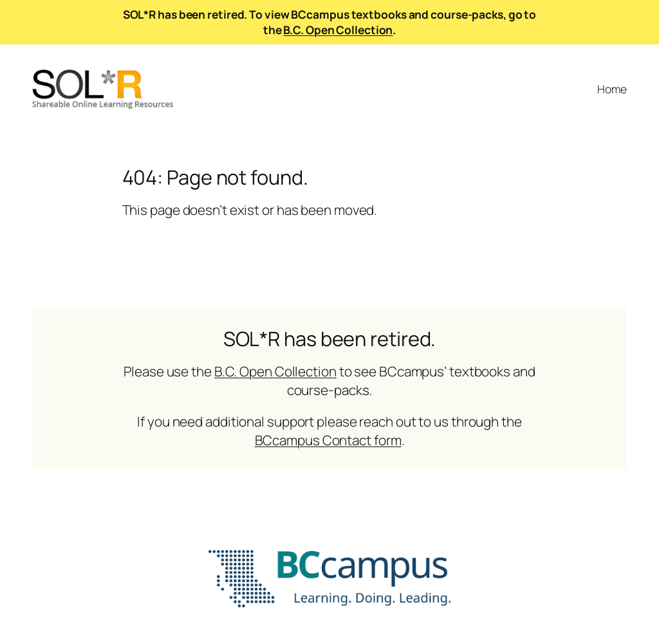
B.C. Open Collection (338, 30)
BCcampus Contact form (328, 440)
